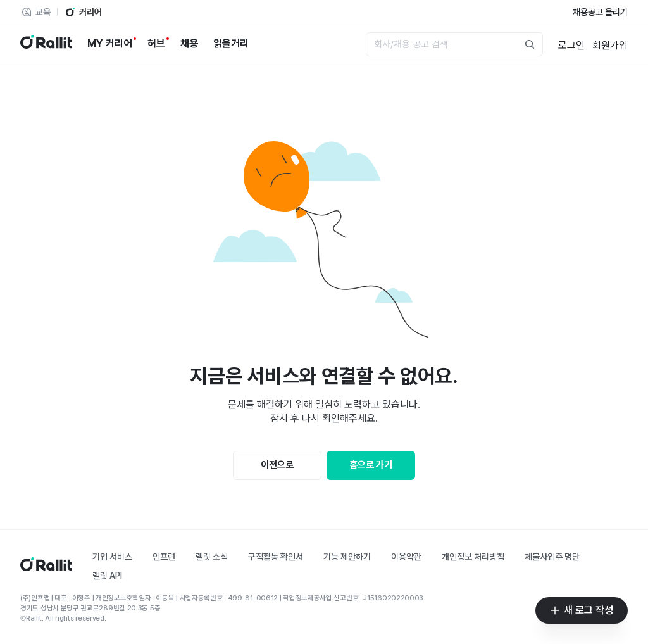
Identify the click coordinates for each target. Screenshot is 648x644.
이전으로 (277, 465)
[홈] (46, 568)
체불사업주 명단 (552, 557)
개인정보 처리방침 (473, 557)
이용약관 (406, 557)
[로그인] (571, 44)
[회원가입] (610, 44)
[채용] (189, 44)
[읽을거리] (231, 44)
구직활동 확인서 (276, 557)
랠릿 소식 (212, 557)
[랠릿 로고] (46, 44)
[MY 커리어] (110, 44)
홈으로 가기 (371, 465)
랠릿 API (107, 576)
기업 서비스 (112, 557)
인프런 (164, 557)
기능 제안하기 (347, 557)
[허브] (156, 44)
